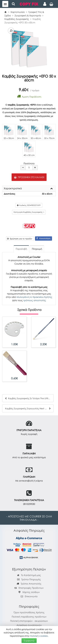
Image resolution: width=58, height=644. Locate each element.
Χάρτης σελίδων (29, 592)
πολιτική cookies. (39, 636)
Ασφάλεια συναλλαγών (29, 625)
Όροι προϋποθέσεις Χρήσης (29, 612)
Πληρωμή (37, 249)
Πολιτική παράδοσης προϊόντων (29, 617)
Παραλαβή (21, 249)
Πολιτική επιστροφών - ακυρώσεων (29, 621)
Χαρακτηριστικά (13, 189)
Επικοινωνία (31, 596)
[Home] (5, 12)
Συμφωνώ (29, 641)
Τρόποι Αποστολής (29, 584)
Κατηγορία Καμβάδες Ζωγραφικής (29, 212)
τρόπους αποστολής (35, 300)
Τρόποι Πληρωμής (29, 579)
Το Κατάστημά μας (29, 575)
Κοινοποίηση (43, 238)
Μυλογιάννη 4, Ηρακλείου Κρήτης (34, 297)
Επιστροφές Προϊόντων (29, 588)
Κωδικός (29, 205)
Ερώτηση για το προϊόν (20, 239)
